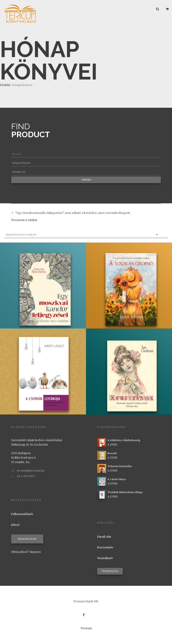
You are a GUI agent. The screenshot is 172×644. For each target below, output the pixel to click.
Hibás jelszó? (20, 552)
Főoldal (5, 85)
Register (35, 552)
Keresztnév (105, 547)
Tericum (86, 628)
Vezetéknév (105, 558)
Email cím (104, 537)
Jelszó (15, 525)
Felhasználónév (22, 514)
